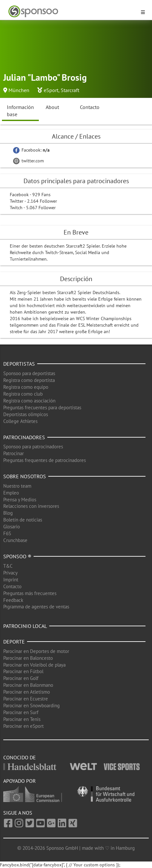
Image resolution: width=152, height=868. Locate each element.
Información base (20, 111)
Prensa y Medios (20, 500)
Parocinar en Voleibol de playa (34, 665)
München (19, 90)
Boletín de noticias (23, 520)
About (52, 107)
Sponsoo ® (17, 556)
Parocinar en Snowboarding (31, 705)
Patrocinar (14, 453)
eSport (51, 90)
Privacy (10, 573)
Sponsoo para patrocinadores (33, 447)
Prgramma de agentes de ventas (36, 607)
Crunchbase (15, 540)
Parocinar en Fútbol (23, 671)
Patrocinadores (24, 437)
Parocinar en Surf (21, 712)
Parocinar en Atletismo (27, 692)
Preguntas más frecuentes (30, 593)
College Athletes (20, 421)
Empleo (11, 493)
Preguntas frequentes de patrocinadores (45, 460)
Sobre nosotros (25, 476)
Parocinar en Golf (21, 678)
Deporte (14, 642)
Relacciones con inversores (31, 506)
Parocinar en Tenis (22, 719)
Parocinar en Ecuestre (26, 699)
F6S (7, 533)
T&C (8, 566)
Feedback (13, 600)
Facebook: (31, 150)
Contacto (90, 107)
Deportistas (19, 364)
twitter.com (28, 161)
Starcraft (70, 90)
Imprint (11, 580)
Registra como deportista (29, 380)
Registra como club (23, 394)
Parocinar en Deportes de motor (36, 651)
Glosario (12, 527)
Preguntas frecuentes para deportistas (42, 407)
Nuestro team (17, 486)
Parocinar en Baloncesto (28, 658)
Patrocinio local (25, 626)
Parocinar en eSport (23, 726)
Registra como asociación (29, 401)
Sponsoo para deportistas (29, 373)
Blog (8, 513)
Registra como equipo (26, 387)
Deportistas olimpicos (26, 414)
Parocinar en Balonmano (28, 685)
